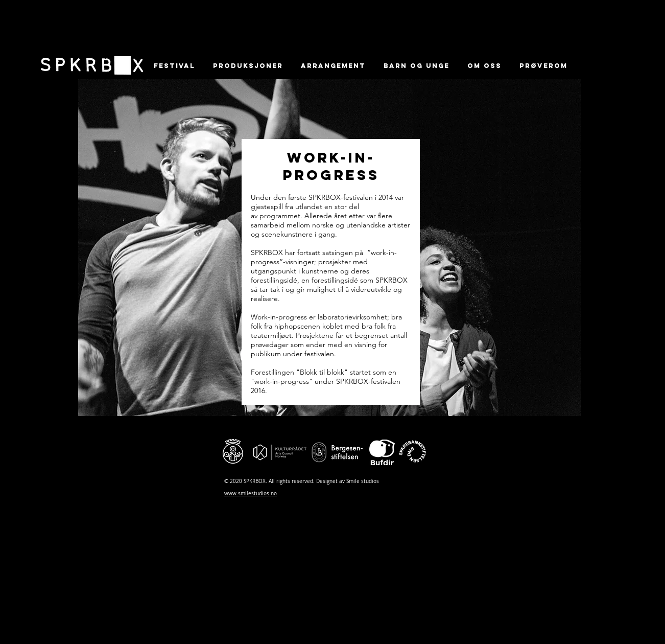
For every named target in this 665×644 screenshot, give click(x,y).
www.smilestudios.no (251, 493)
